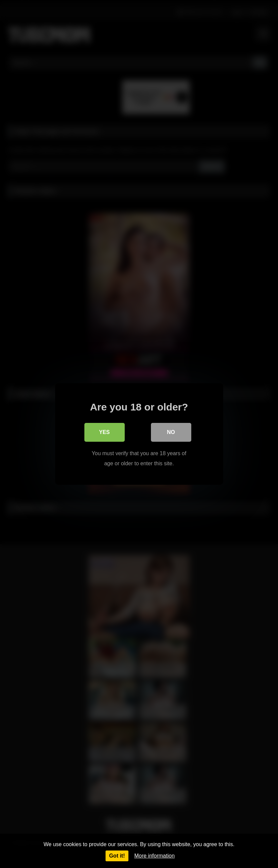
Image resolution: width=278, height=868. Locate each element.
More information (155, 856)
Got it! (117, 856)
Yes (104, 432)
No (171, 432)
